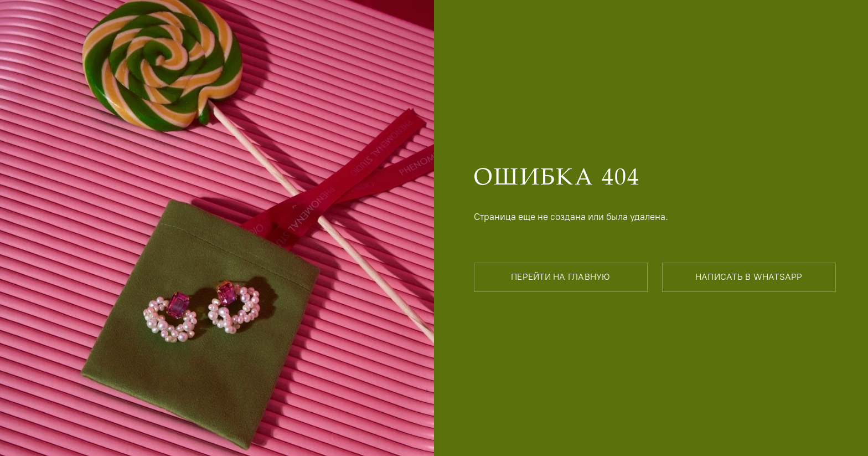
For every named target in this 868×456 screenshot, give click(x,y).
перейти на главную (561, 277)
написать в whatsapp (749, 277)
